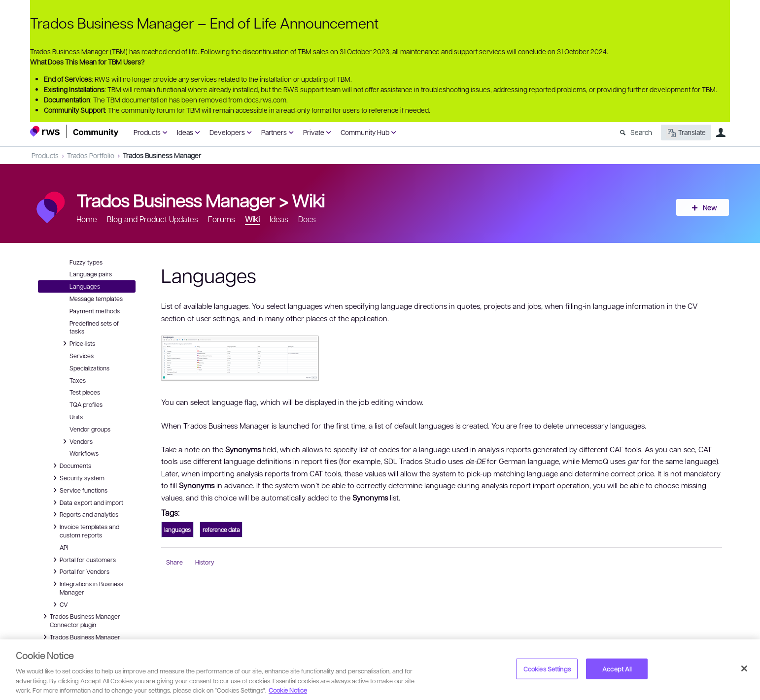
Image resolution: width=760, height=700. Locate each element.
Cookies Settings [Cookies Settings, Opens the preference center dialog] (547, 669)
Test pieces (85, 392)
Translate (686, 133)
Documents (70, 466)
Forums (222, 219)
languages (177, 530)
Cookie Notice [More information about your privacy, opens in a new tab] (288, 690)
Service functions (79, 490)
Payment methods (95, 311)
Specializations (89, 368)
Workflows (84, 453)
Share (174, 562)
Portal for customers (83, 560)
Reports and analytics (84, 514)
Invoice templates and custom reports (85, 530)
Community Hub (365, 132)
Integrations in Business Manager (86, 587)
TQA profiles (86, 404)
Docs (307, 219)
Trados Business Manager (162, 155)
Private (314, 132)
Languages (85, 286)
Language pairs (91, 274)
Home (87, 219)
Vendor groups (90, 429)
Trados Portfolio (91, 155)
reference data (221, 530)
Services (82, 356)
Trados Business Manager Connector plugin (80, 620)
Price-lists (77, 343)
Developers (227, 132)
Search (641, 132)
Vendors (76, 441)
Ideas (185, 132)
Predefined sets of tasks (94, 327)
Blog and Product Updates (153, 219)
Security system (77, 478)
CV (61, 604)
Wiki (308, 200)
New (708, 207)
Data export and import (86, 502)
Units (76, 417)
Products (147, 132)
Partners (274, 132)
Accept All (617, 669)
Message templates (96, 299)
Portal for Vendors (80, 571)
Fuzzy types (86, 262)
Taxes (78, 380)
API (64, 547)
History (205, 562)
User (721, 133)
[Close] (744, 668)
